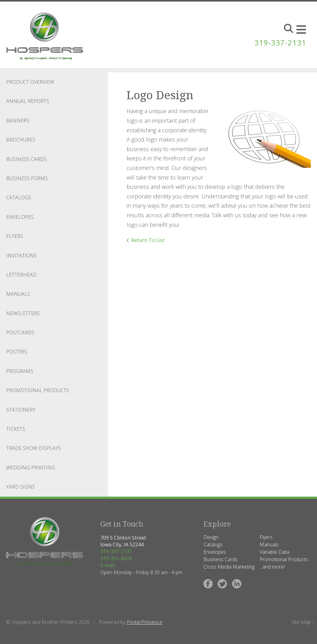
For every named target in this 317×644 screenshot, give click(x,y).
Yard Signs (21, 487)
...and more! (272, 567)
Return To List (148, 240)
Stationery (21, 410)
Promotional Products (38, 390)
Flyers (15, 236)
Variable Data (274, 552)
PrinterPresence (144, 622)
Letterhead (21, 275)
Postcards (20, 333)
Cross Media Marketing (229, 567)
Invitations (21, 256)
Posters (17, 352)
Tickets (16, 429)
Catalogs (19, 197)
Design (211, 537)
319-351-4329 (116, 558)
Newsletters (23, 313)
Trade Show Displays (34, 448)
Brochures (21, 140)
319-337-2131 (280, 42)
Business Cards (26, 159)
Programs (20, 371)
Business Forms (27, 178)
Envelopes (20, 217)
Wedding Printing (31, 468)
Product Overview (30, 82)
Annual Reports (28, 101)
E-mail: (108, 565)
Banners (18, 121)
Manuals (18, 294)
